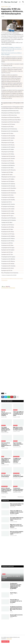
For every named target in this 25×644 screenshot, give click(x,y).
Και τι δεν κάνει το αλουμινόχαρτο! (6, 476)
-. (6, 286)
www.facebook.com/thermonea (12, 300)
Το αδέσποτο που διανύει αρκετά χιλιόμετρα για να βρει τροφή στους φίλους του (16, 609)
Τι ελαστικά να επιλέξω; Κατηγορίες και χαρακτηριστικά (18, 489)
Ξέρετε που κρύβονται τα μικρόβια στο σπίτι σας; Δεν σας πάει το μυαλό (18, 414)
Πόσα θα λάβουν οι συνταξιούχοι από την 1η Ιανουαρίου (16, 601)
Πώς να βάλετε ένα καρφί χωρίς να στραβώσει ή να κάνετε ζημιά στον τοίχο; (6, 461)
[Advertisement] (12, 301)
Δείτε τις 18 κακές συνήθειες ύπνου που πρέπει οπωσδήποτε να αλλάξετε (6, 490)
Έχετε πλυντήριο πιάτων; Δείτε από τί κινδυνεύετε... (18, 444)
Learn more (9, 639)
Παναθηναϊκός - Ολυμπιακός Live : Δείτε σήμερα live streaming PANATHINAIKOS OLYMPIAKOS (16, 586)
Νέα (10, 7)
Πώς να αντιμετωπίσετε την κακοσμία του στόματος (6, 414)
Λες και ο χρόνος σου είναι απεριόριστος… (16, 615)
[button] (2, 2)
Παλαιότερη (20, 497)
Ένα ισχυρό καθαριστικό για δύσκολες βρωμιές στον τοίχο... (6, 429)
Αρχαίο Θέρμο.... (14, 593)
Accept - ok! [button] (5, 641)
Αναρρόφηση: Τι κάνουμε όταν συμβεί (18, 476)
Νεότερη (4, 497)
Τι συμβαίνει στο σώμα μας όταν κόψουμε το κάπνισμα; (17, 460)
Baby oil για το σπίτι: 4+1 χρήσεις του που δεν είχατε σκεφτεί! (18, 428)
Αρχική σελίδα (5, 7)
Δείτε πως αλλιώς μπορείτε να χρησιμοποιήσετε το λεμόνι (6, 445)
